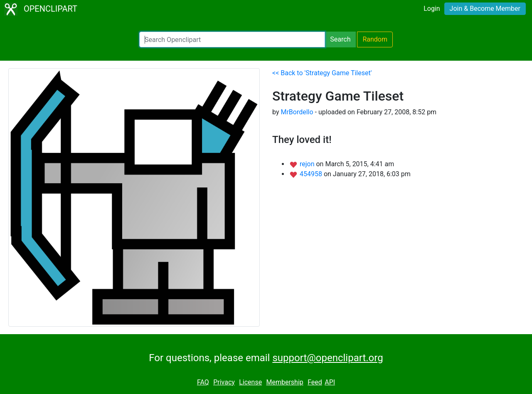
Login (432, 9)
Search (340, 39)
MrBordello (297, 112)
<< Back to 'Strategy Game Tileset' (322, 73)
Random (375, 39)
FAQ (203, 382)
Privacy (224, 382)
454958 (312, 174)
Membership (284, 382)
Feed (315, 382)
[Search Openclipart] (232, 39)
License (250, 382)
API (330, 382)
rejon (308, 164)
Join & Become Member (485, 9)
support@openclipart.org (328, 358)
